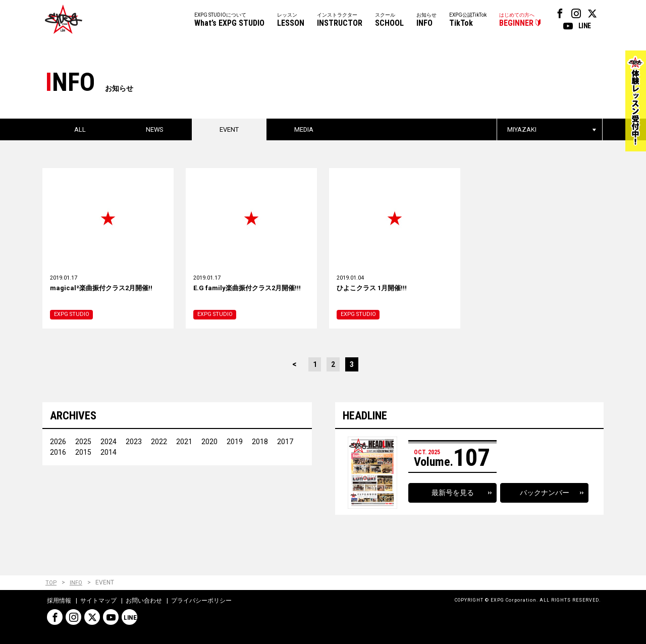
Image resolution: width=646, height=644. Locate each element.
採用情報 (59, 601)
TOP (51, 583)
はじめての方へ (517, 20)
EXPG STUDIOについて (229, 20)
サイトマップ (98, 601)
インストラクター (340, 20)
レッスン (291, 20)
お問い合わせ (144, 601)
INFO (76, 583)
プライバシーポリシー (201, 601)
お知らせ (426, 20)
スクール (389, 20)
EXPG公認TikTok (468, 20)
